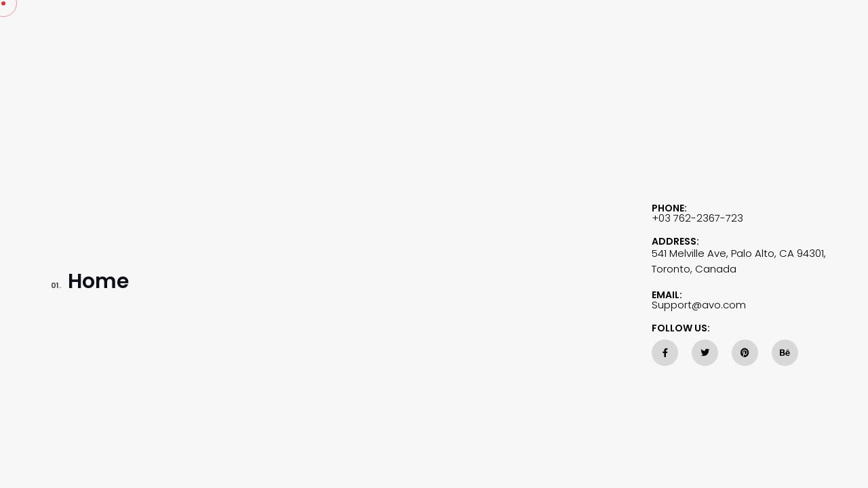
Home (90, 284)
